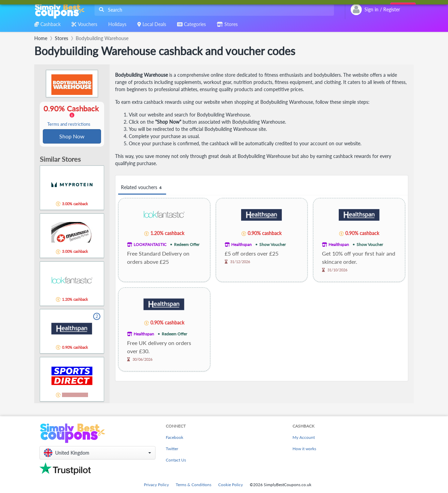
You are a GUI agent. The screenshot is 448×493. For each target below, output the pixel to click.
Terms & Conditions (194, 485)
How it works (304, 449)
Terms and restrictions (69, 125)
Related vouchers (142, 188)
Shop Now (72, 137)
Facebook (175, 437)
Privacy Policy (156, 485)
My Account (304, 437)
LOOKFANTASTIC (150, 244)
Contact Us (176, 460)
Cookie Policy (231, 485)
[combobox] (213, 10)
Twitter (172, 449)
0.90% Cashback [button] (72, 116)
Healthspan (241, 244)
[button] (97, 453)
